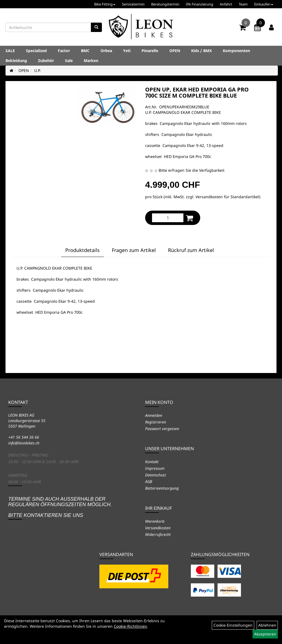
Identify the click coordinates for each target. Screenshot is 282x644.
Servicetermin (133, 4)
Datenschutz (156, 475)
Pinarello (150, 51)
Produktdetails (82, 250)
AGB (149, 481)
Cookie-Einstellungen (233, 625)
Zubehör (46, 61)
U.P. (37, 70)
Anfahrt (226, 4)
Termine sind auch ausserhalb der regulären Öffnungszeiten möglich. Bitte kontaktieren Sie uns (60, 507)
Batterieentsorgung (162, 488)
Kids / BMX (201, 51)
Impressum (155, 468)
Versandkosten (158, 528)
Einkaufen (264, 4)
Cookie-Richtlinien (130, 626)
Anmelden (154, 415)
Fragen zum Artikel (134, 250)
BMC (85, 51)
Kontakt (152, 462)
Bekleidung (16, 61)
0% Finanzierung (200, 4)
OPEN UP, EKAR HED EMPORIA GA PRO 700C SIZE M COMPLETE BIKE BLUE (197, 92)
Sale (69, 61)
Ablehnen (267, 625)
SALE (10, 51)
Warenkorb (155, 521)
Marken (91, 61)
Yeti (127, 51)
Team (243, 4)
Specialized (36, 51)
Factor (64, 51)
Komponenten (236, 51)
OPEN (175, 51)
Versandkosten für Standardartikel (227, 197)
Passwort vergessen (162, 429)
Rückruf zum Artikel (191, 250)
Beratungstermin (165, 4)
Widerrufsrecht (158, 534)
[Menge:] (168, 218)
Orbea (106, 51)
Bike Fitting (105, 4)
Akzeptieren (265, 634)
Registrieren (156, 422)
